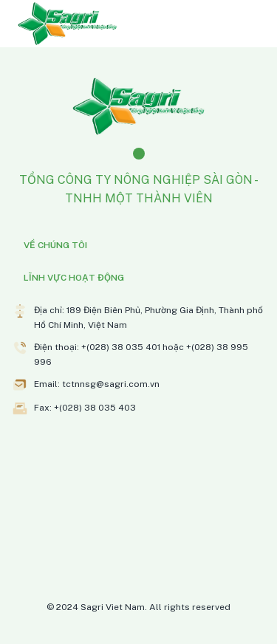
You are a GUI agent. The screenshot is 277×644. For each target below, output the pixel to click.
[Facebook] (139, 154)
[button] (138, 245)
